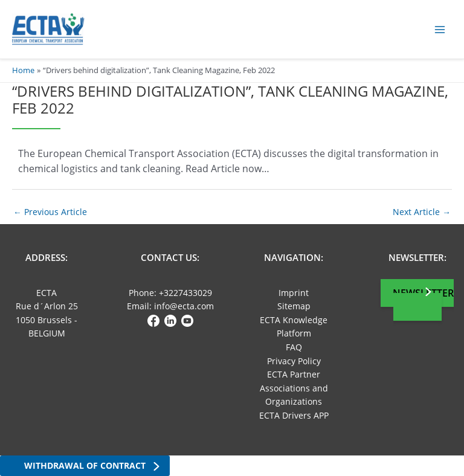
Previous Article (50, 212)
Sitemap (294, 306)
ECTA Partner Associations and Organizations (294, 388)
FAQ (294, 347)
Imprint (294, 293)
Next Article (422, 212)
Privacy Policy (294, 361)
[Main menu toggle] (440, 29)
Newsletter (423, 293)
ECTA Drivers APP (294, 415)
